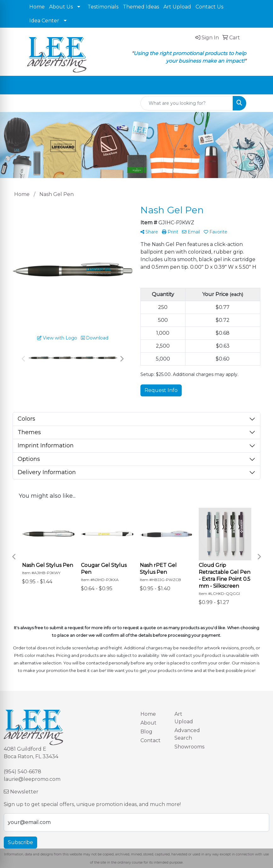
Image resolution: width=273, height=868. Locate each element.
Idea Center (44, 21)
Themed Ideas (141, 7)
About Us (61, 7)
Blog (146, 732)
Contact (151, 740)
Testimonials (103, 7)
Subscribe (20, 842)
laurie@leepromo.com (32, 779)
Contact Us (209, 7)
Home (37, 7)
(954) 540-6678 (23, 772)
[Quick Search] (187, 103)
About (148, 723)
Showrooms (188, 747)
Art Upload (177, 7)
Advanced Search (187, 734)
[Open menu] (260, 85)
